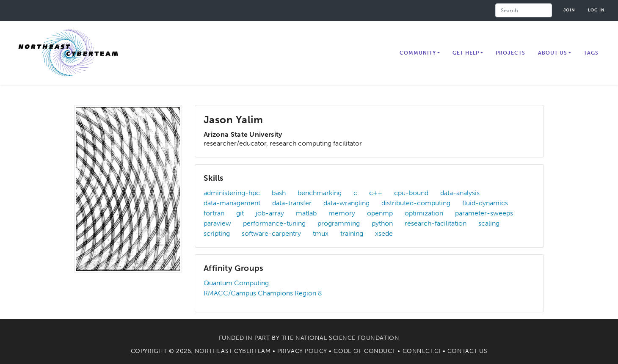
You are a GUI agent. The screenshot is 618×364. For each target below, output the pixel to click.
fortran (214, 213)
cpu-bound (411, 193)
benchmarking (320, 193)
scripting (217, 233)
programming (339, 223)
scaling (489, 223)
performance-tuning (274, 223)
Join (569, 10)
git (240, 213)
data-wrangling (346, 203)
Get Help (466, 53)
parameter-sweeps (484, 213)
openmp (380, 213)
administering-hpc (232, 193)
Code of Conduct (364, 351)
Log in (596, 10)
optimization (424, 213)
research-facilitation (436, 223)
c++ (376, 193)
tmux (321, 233)
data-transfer (292, 203)
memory (342, 213)
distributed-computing (416, 203)
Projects (510, 53)
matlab (306, 213)
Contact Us (468, 351)
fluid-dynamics (485, 203)
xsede (384, 233)
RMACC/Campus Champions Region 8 (263, 293)
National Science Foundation (347, 338)
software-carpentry (271, 233)
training (352, 233)
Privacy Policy (302, 351)
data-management (232, 203)
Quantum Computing (236, 283)
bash (279, 193)
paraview (217, 223)
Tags (591, 53)
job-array (270, 213)
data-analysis (460, 193)
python (382, 223)
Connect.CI (422, 351)
